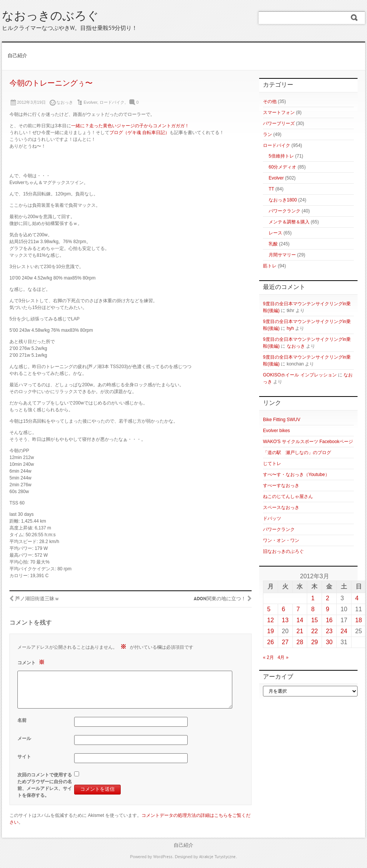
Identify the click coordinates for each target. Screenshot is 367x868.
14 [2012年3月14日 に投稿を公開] (300, 620)
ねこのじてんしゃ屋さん (288, 496)
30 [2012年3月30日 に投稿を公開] (329, 642)
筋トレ (270, 266)
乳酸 (273, 244)
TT (271, 189)
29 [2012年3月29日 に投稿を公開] (314, 642)
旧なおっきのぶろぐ (283, 551)
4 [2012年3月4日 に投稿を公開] (357, 598)
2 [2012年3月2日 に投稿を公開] (327, 598)
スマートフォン (279, 112)
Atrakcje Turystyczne (217, 857)
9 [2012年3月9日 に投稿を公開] (327, 609)
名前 (22, 720)
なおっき (296, 346)
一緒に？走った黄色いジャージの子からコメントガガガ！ (130, 126)
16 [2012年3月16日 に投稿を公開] (329, 620)
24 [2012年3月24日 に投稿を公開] (344, 631)
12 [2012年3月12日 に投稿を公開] (271, 620)
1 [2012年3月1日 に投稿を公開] (313, 598)
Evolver (90, 102)
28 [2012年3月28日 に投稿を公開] (300, 642)
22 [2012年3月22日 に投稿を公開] (314, 631)
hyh (290, 328)
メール (24, 738)
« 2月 (268, 657)
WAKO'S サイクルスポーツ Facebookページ (308, 442)
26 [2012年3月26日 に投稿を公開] (271, 642)
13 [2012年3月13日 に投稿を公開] (285, 620)
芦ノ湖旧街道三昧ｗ (37, 599)
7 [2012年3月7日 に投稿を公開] (298, 609)
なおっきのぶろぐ (50, 17)
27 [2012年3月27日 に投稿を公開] (285, 642)
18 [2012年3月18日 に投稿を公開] (359, 620)
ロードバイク (112, 102)
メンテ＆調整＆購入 (289, 222)
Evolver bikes (276, 431)
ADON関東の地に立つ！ (220, 599)
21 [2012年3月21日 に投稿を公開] (300, 631)
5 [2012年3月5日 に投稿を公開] (269, 609)
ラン (267, 134)
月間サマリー (282, 255)
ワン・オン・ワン (281, 540)
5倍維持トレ (281, 156)
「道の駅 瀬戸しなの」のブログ (297, 453)
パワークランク (285, 211)
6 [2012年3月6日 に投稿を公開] (284, 609)
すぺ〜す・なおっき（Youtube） (296, 475)
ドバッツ (272, 518)
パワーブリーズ (279, 123)
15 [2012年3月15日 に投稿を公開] (314, 620)
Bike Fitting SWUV (282, 420)
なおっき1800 (283, 200)
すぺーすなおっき (281, 486)
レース (275, 233)
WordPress (163, 857)
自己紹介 (17, 56)
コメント (32, 662)
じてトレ (272, 464)
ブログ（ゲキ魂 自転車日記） (139, 133)
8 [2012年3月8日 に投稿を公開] (313, 609)
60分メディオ (282, 167)
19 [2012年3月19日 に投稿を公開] (271, 631)
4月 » (283, 657)
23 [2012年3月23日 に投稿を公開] (329, 631)
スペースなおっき (281, 507)
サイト (24, 757)
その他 (270, 101)
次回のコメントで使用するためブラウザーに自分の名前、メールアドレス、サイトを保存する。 (45, 785)
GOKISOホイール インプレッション (300, 375)
